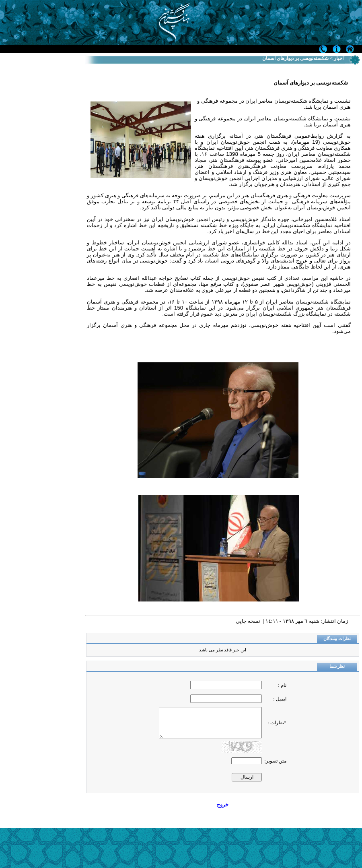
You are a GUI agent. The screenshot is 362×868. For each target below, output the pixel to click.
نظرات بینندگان (337, 639)
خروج (223, 805)
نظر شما (337, 666)
